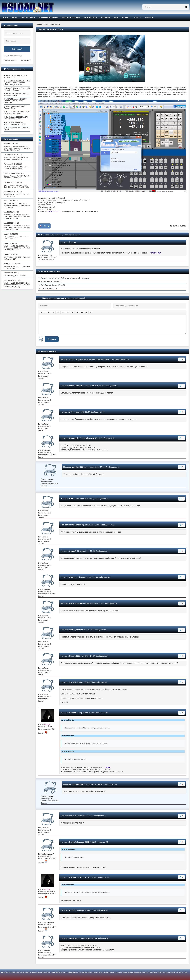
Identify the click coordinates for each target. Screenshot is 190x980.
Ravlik (72, 842)
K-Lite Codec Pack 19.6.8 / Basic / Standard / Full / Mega (17, 113)
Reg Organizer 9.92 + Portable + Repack (17, 129)
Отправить (52, 339)
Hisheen (73, 713)
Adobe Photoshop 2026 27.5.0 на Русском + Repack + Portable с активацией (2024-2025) (17, 83)
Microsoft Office (90, 17)
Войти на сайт (17, 49)
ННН (71, 499)
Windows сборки (28, 17)
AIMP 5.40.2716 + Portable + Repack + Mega (15, 107)
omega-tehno (78, 784)
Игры (116, 17)
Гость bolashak (76, 604)
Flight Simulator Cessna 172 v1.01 (53, 285)
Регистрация (26, 60)
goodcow (73, 938)
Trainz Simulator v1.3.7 (49, 289)
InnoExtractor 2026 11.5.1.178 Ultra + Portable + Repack (16, 118)
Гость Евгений (76, 386)
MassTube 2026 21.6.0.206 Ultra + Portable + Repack (17, 95)
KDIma (72, 577)
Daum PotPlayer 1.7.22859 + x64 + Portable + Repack (17, 89)
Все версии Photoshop (48, 17)
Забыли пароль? (10, 60)
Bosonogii (74, 438)
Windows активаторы (71, 17)
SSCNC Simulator (54, 211)
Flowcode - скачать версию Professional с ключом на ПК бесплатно (65, 278)
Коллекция (105, 17)
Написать (149, 17)
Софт (6, 17)
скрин (108, 767)
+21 (45, 226)
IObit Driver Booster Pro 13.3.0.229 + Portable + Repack (15, 123)
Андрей (73, 551)
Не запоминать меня (15, 56)
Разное (125, 17)
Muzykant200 (78, 467)
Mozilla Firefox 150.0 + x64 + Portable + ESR (15, 76)
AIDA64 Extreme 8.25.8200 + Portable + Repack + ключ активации (16, 101)
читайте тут (155, 253)
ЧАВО (137, 17)
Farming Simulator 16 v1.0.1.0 (51, 282)
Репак (14, 17)
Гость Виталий (76, 525)
